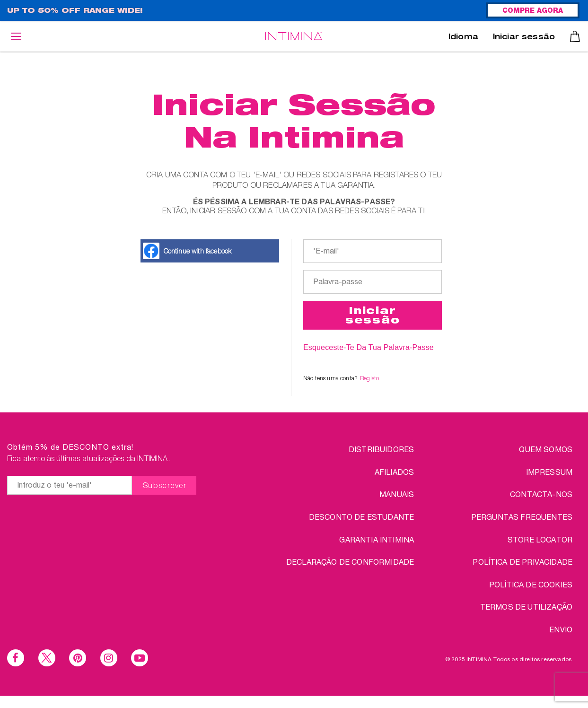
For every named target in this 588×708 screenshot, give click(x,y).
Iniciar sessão (524, 38)
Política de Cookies (531, 584)
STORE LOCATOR (540, 539)
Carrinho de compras (575, 36)
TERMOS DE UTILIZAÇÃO (526, 607)
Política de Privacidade (522, 562)
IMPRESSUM (549, 472)
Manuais (397, 494)
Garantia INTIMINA (377, 539)
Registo (369, 378)
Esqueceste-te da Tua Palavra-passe (369, 347)
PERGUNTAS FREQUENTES (522, 517)
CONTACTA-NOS (541, 494)
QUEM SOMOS (546, 449)
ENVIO (561, 629)
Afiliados (394, 472)
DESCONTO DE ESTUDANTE (361, 517)
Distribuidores (381, 449)
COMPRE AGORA (533, 11)
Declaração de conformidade (350, 562)
